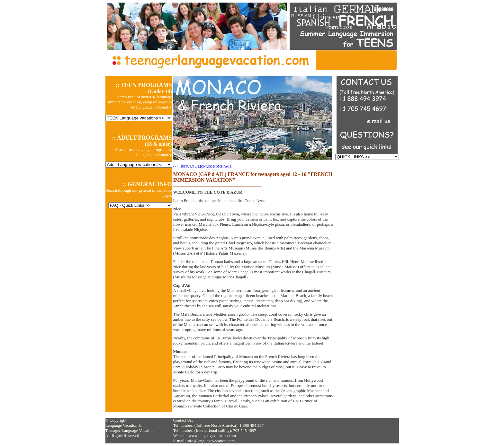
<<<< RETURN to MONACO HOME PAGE (203, 166)
